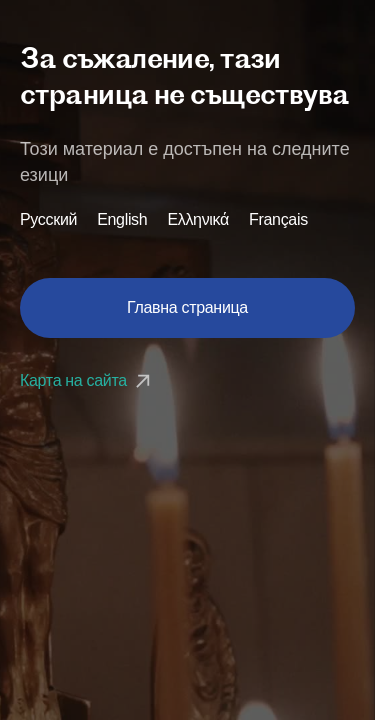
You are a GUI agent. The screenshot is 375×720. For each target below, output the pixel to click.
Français (278, 220)
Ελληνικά (198, 220)
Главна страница (187, 307)
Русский (48, 220)
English (122, 220)
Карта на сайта (87, 380)
